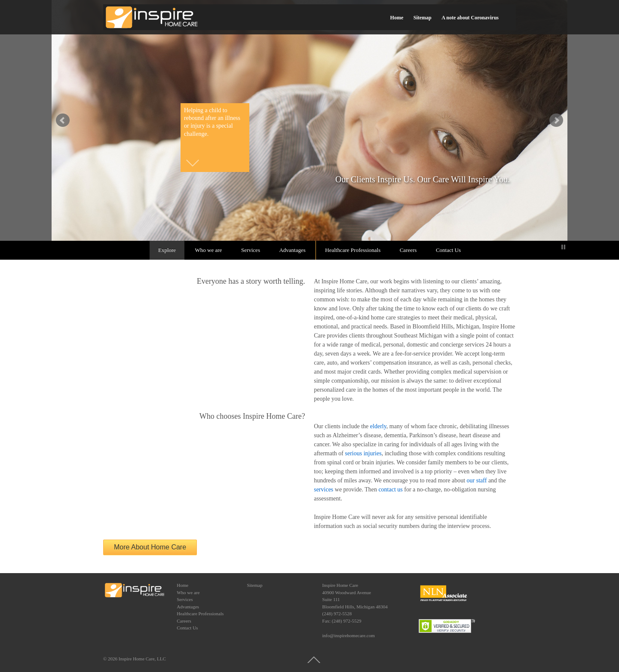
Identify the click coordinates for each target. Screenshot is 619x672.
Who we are (209, 250)
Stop (563, 247)
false (63, 120)
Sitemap (423, 18)
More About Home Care (150, 547)
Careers (408, 250)
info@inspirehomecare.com (349, 635)
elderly (378, 426)
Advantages (292, 250)
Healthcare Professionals (353, 250)
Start (557, 247)
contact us (390, 489)
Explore (167, 250)
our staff (477, 480)
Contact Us (448, 250)
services (323, 489)
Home (397, 18)
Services (251, 250)
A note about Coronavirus (470, 18)
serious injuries (363, 453)
